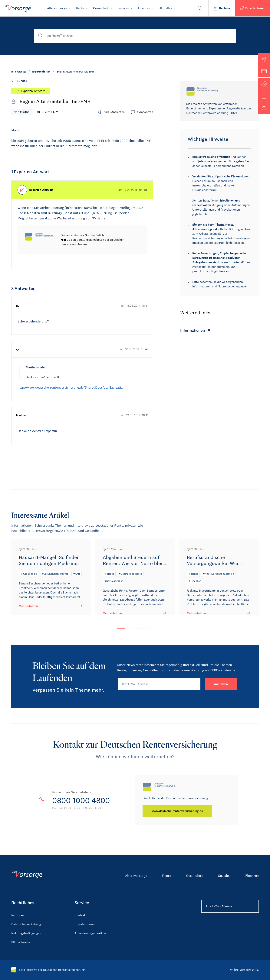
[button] (264, 59)
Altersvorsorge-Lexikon (90, 933)
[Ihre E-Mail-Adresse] (159, 684)
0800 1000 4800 (81, 800)
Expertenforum (85, 924)
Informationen (202, 286)
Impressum (19, 915)
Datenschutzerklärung (26, 924)
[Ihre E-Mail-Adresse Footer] (230, 906)
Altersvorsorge (136, 876)
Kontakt (80, 915)
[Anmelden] (221, 684)
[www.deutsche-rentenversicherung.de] (177, 811)
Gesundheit (195, 876)
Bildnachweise (21, 942)
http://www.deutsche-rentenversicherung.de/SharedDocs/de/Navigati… (71, 387)
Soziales (224, 876)
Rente (167, 876)
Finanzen (252, 876)
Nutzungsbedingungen (233, 286)
